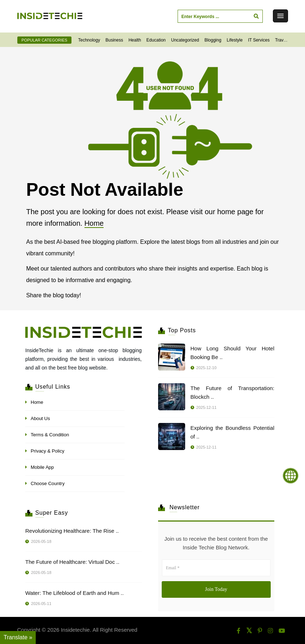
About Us (40, 418)
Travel (281, 40)
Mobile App (42, 467)
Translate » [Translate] (18, 637)
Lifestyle (235, 40)
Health (135, 40)
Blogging (213, 40)
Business (114, 40)
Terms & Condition (50, 435)
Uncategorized (185, 40)
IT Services (259, 40)
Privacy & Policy (47, 451)
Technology (89, 40)
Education (156, 40)
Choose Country (48, 483)
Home (94, 223)
